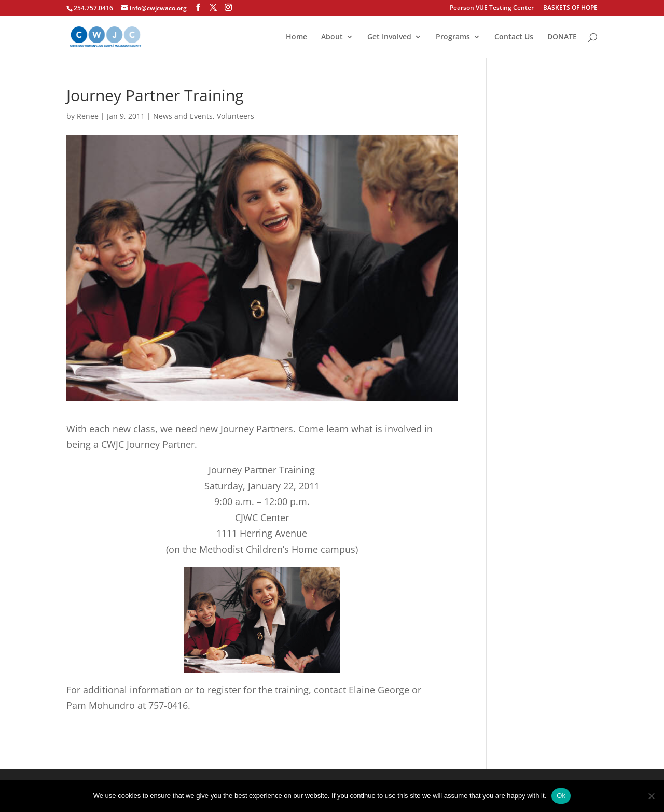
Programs (453, 37)
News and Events (183, 116)
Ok (561, 796)
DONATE (562, 37)
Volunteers (236, 116)
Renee (88, 116)
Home (296, 37)
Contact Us (514, 37)
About (332, 37)
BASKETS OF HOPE (570, 8)
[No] (651, 796)
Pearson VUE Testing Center (492, 8)
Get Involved (389, 37)
